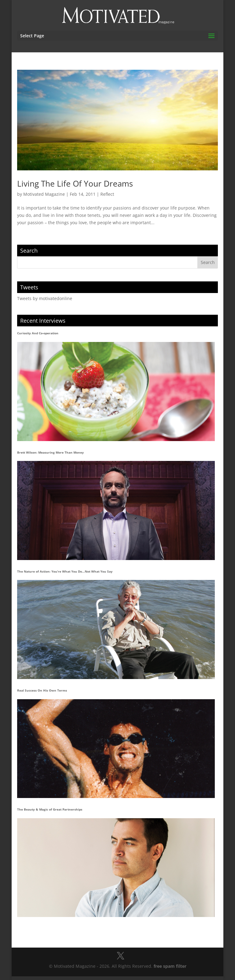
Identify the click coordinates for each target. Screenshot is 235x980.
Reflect (107, 194)
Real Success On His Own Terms (42, 690)
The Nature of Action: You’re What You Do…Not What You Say (65, 571)
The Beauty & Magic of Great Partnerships (50, 809)
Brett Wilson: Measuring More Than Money (50, 452)
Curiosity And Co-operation (38, 333)
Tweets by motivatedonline (45, 298)
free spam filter (170, 966)
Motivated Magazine (44, 194)
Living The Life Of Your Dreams (75, 184)
